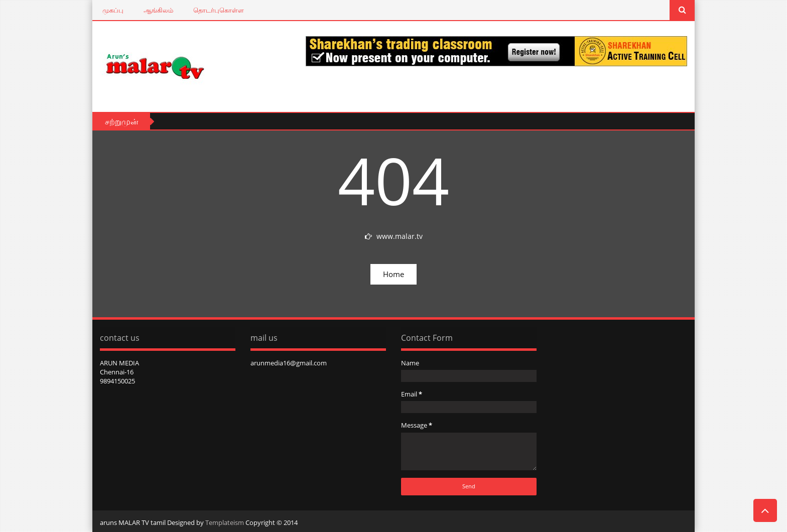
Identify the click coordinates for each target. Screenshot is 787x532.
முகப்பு (113, 10)
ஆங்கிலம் (158, 10)
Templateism (225, 522)
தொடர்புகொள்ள (219, 10)
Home (393, 274)
